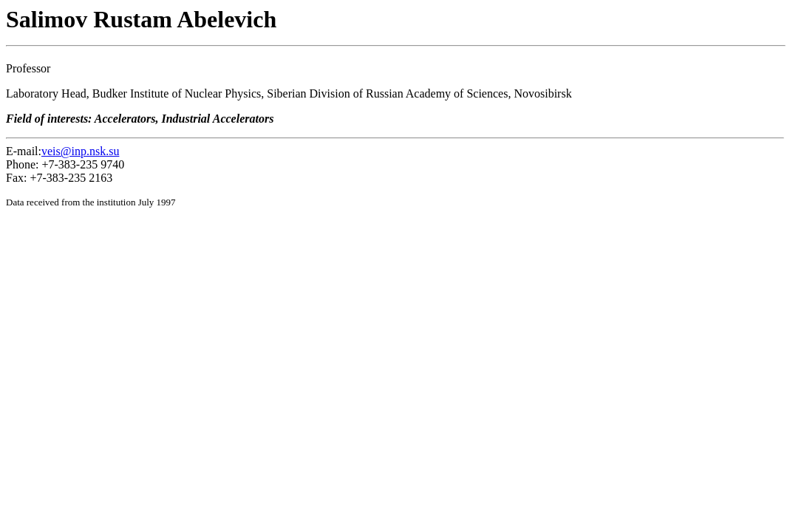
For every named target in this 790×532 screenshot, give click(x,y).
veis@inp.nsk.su (80, 151)
